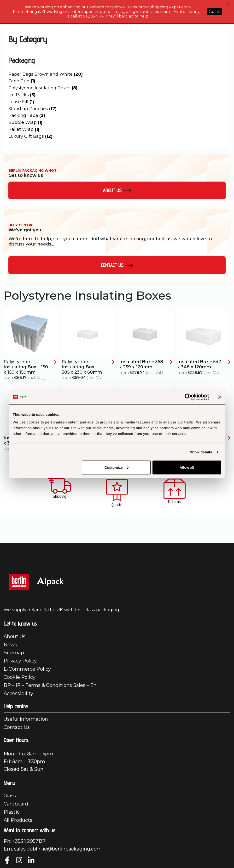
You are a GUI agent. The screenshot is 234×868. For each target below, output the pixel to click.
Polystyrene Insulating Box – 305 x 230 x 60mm (88, 367)
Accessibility (18, 693)
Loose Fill (21, 102)
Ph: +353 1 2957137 (25, 841)
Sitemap (14, 653)
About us (117, 190)
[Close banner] (220, 397)
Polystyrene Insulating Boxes (43, 88)
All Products (18, 820)
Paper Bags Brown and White (46, 74)
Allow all (187, 467)
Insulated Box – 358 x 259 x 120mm (146, 364)
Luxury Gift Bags (30, 136)
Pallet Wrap (24, 129)
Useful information (26, 719)
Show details (201, 452)
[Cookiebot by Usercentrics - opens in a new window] (188, 397)
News (10, 645)
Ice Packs (22, 95)
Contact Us (117, 265)
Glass (10, 796)
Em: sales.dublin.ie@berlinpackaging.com (53, 849)
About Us (15, 636)
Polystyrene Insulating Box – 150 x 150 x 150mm (30, 367)
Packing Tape (27, 115)
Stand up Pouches (32, 109)
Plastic (12, 812)
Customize (117, 467)
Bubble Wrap (25, 122)
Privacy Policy (20, 661)
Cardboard (16, 804)
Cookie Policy (20, 677)
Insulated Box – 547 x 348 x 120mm (204, 364)
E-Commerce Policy (27, 669)
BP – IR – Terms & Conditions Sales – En (50, 685)
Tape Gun (22, 81)
